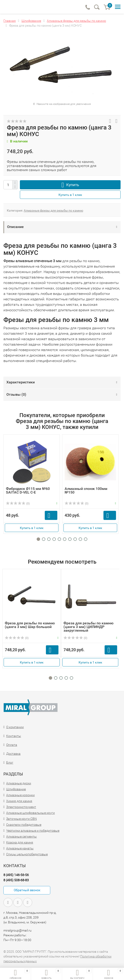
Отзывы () (16, 394)
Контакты (14, 736)
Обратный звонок (27, 890)
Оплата (12, 745)
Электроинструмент (21, 807)
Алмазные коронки (20, 795)
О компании (15, 727)
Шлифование (16, 789)
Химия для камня (19, 801)
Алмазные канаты (20, 848)
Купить (73, 185)
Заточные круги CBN (21, 819)
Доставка (13, 754)
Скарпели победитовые (24, 825)
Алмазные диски (19, 783)
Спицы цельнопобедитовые (27, 854)
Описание (15, 227)
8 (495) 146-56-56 (16, 875)
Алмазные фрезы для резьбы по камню (53, 210)
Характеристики (21, 382)
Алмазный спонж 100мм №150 (86, 490)
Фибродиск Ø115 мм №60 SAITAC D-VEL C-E (28, 490)
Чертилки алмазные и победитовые (33, 831)
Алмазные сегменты (21, 836)
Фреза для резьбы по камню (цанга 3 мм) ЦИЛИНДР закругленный (88, 627)
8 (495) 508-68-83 (16, 880)
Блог (10, 762)
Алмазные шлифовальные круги (30, 813)
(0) (18, 504)
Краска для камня (20, 842)
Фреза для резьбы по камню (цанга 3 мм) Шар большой (30, 625)
